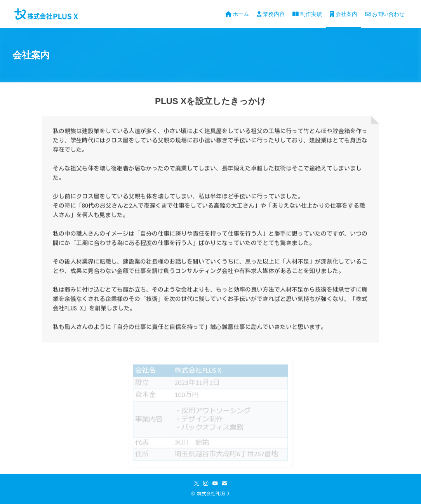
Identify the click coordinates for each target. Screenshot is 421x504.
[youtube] (215, 483)
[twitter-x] (197, 483)
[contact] (224, 483)
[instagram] (206, 483)
